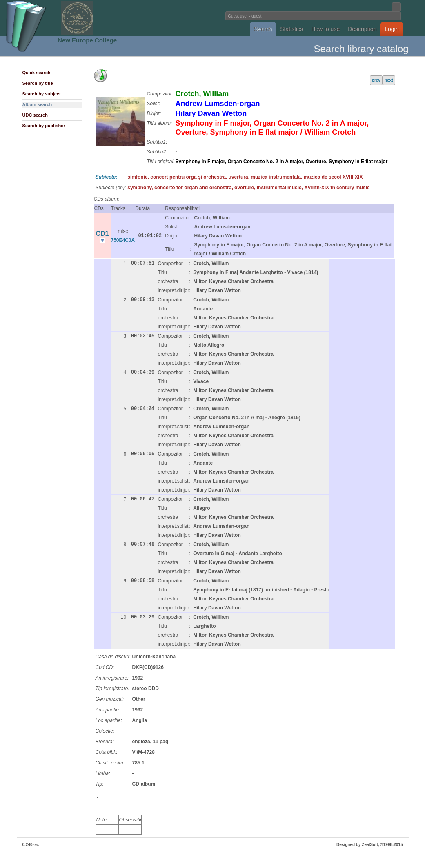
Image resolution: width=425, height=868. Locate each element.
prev (376, 80)
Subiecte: (107, 177)
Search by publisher (44, 126)
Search (263, 29)
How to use (325, 29)
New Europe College (87, 40)
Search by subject (42, 94)
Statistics (291, 29)
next (389, 80)
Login (392, 29)
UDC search (35, 115)
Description (362, 29)
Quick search (37, 73)
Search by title (38, 83)
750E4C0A (123, 240)
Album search (37, 104)
